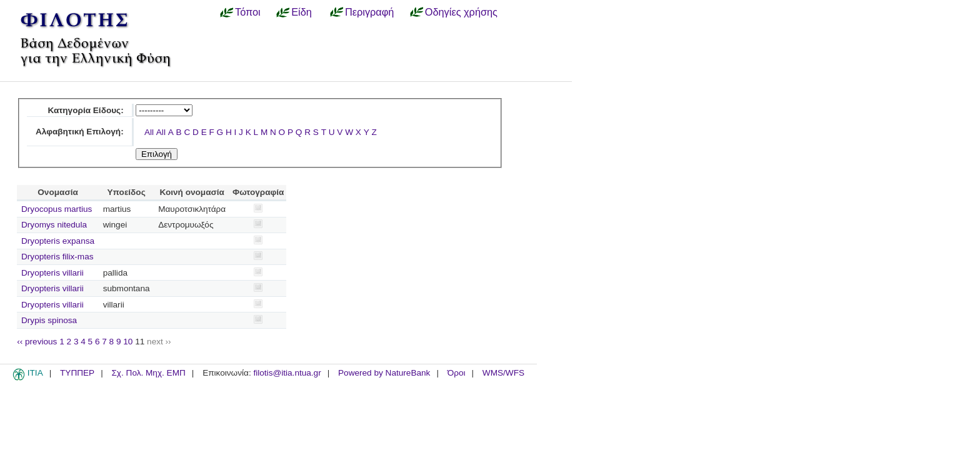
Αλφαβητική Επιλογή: (80, 132)
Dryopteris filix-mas (57, 257)
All (149, 132)
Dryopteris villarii (52, 273)
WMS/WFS (503, 373)
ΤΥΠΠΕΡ (77, 373)
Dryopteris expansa (58, 241)
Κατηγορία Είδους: (85, 110)
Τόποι (248, 12)
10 (128, 342)
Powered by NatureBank (384, 373)
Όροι (457, 373)
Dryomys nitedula (54, 225)
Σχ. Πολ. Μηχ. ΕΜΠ (148, 373)
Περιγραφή (369, 12)
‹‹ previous (37, 342)
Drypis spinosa (49, 320)
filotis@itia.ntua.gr (287, 373)
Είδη (302, 12)
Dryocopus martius (57, 209)
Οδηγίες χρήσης (461, 12)
